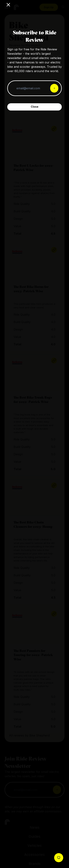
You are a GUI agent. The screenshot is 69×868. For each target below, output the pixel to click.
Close (35, 107)
